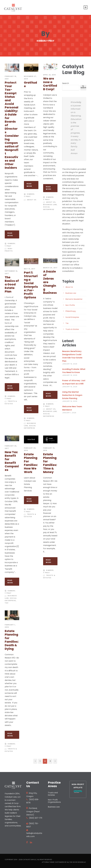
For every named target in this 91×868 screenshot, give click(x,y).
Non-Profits (70, 305)
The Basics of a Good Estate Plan (12, 284)
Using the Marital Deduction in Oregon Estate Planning (72, 395)
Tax (7, 603)
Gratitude (30, 84)
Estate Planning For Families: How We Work (31, 463)
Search (66, 83)
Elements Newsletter (74, 299)
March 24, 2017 (50, 268)
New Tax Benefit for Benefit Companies (12, 461)
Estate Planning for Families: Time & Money (50, 463)
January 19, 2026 (70, 364)
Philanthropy (71, 311)
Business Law (50, 205)
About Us (32, 200)
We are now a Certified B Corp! (50, 84)
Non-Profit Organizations (54, 801)
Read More (10, 234)
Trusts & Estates (72, 329)
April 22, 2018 (49, 75)
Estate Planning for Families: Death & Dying (12, 640)
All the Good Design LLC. (77, 862)
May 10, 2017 (30, 269)
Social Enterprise (72, 317)
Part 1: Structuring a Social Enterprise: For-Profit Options (31, 285)
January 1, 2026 (69, 413)
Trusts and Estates (53, 794)
